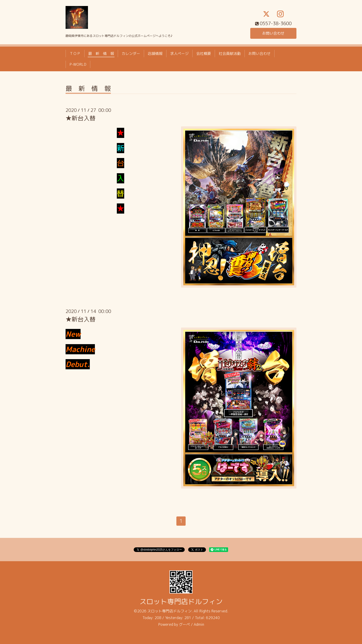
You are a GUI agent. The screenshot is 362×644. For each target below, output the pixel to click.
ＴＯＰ (75, 54)
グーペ (184, 624)
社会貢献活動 (230, 54)
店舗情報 (155, 54)
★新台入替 (81, 118)
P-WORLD (78, 64)
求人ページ (179, 54)
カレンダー (131, 54)
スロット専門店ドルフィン (181, 602)
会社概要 (204, 54)
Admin (199, 624)
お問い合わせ (273, 33)
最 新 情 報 (101, 54)
